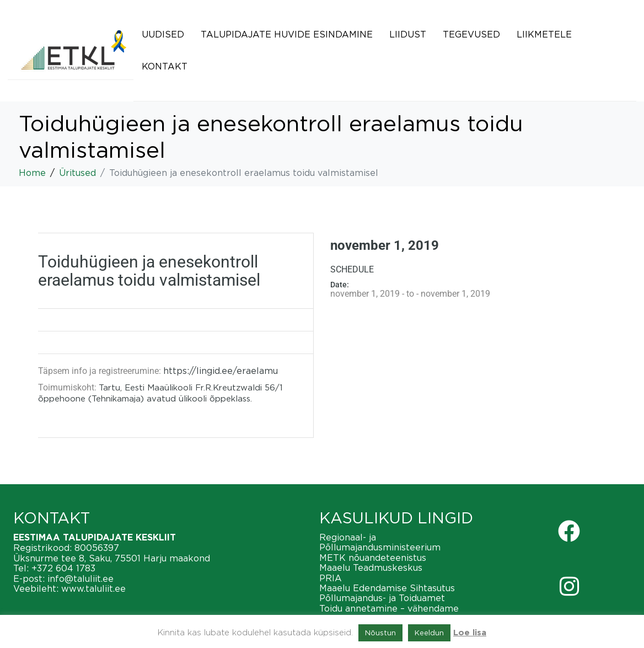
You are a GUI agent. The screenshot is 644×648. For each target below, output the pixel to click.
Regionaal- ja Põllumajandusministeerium (380, 542)
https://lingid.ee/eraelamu (221, 371)
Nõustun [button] (380, 633)
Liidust (408, 34)
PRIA (331, 578)
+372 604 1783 (63, 568)
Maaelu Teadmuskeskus (371, 567)
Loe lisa (470, 633)
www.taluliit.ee (93, 588)
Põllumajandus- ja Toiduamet (382, 598)
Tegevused (471, 34)
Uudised (163, 34)
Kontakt (165, 66)
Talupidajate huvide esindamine (287, 34)
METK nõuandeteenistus (373, 558)
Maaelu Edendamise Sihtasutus (387, 588)
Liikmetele (544, 34)
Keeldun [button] (429, 633)
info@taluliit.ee (80, 579)
